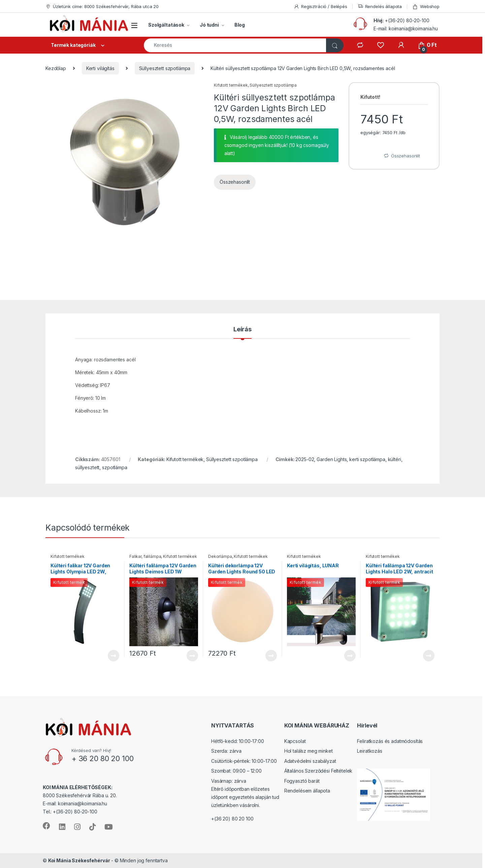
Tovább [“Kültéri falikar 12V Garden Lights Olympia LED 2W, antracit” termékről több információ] (114, 656)
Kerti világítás (100, 68)
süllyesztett (87, 467)
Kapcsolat (295, 741)
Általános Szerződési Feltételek (318, 771)
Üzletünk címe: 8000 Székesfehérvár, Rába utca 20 (102, 7)
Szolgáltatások (166, 25)
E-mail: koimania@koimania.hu (406, 28)
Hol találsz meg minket (309, 751)
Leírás (243, 330)
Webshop (426, 7)
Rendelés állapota (380, 7)
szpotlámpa (115, 467)
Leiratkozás (369, 751)
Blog (240, 25)
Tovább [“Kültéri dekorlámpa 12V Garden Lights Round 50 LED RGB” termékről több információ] (271, 656)
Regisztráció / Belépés (320, 7)
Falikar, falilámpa (145, 556)
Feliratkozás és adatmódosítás (390, 741)
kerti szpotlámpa (367, 459)
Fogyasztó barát (302, 781)
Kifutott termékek (231, 85)
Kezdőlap (56, 68)
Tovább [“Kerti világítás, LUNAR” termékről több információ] (350, 656)
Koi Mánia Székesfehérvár (79, 860)
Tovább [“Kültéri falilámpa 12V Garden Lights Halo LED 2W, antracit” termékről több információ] (429, 656)
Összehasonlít (235, 182)
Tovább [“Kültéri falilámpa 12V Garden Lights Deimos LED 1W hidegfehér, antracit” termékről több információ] (192, 656)
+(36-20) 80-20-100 (407, 20)
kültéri (395, 459)
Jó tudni (209, 25)
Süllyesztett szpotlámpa (165, 68)
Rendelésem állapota (307, 791)
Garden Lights (332, 459)
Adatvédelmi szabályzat (310, 761)
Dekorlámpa (220, 556)
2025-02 (305, 459)
